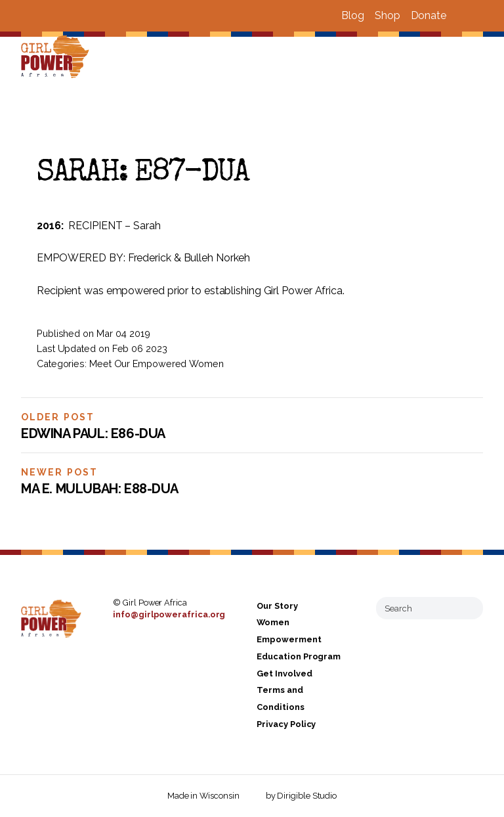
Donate (429, 15)
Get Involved (284, 673)
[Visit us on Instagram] (478, 16)
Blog (353, 15)
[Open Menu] (486, 58)
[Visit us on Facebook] (462, 16)
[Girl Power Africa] (58, 58)
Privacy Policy (286, 724)
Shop (388, 15)
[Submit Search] (468, 608)
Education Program (299, 656)
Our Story (277, 606)
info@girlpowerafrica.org (169, 614)
